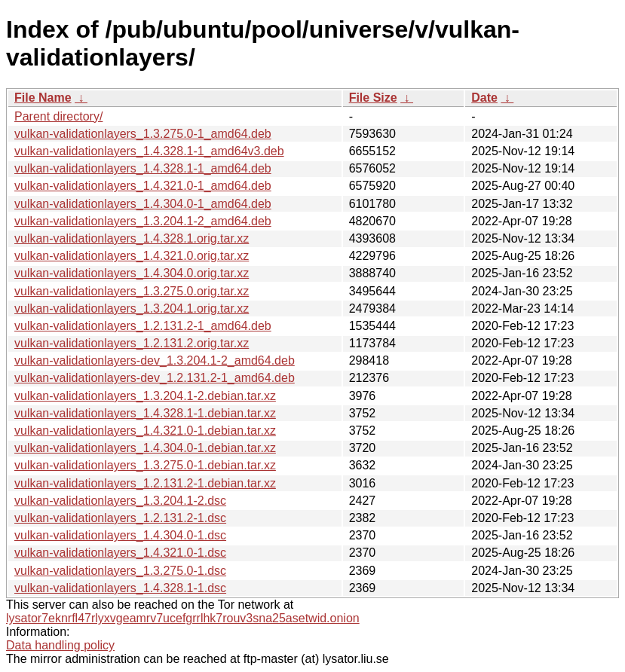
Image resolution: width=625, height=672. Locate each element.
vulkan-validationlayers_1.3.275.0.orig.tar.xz (132, 291)
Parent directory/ (58, 116)
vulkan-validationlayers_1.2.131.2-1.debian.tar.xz (145, 483)
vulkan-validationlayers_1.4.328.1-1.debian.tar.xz (145, 413)
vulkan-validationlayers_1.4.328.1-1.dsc (120, 588)
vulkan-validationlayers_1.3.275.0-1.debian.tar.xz (145, 465)
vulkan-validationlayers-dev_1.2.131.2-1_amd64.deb (155, 378)
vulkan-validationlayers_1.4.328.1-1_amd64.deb (143, 168)
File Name (43, 98)
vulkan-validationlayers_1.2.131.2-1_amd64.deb (143, 326)
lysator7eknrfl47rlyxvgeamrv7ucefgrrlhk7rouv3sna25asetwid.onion (183, 618)
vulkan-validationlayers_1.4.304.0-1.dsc (120, 535)
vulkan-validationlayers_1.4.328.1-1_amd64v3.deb (149, 151)
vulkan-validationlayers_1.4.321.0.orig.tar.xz (132, 256)
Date (484, 98)
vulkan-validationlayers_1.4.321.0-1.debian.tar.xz (145, 431)
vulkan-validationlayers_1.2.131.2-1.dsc (120, 518)
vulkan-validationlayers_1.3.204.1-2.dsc (120, 501)
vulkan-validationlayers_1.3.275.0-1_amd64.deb (143, 134)
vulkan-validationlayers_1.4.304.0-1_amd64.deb (143, 204)
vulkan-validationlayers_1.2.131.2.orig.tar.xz (132, 343)
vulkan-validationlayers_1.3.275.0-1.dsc (120, 571)
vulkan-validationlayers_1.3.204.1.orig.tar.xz (132, 309)
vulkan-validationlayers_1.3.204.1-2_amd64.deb (143, 221)
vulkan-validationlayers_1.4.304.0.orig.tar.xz (132, 273)
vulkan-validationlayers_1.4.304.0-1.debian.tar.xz (145, 448)
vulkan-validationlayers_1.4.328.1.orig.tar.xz (132, 238)
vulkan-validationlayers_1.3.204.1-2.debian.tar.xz (145, 396)
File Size (373, 98)
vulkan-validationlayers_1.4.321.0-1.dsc (120, 553)
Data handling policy (60, 645)
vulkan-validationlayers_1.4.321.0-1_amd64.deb (143, 186)
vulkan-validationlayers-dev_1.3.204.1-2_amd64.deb (155, 360)
